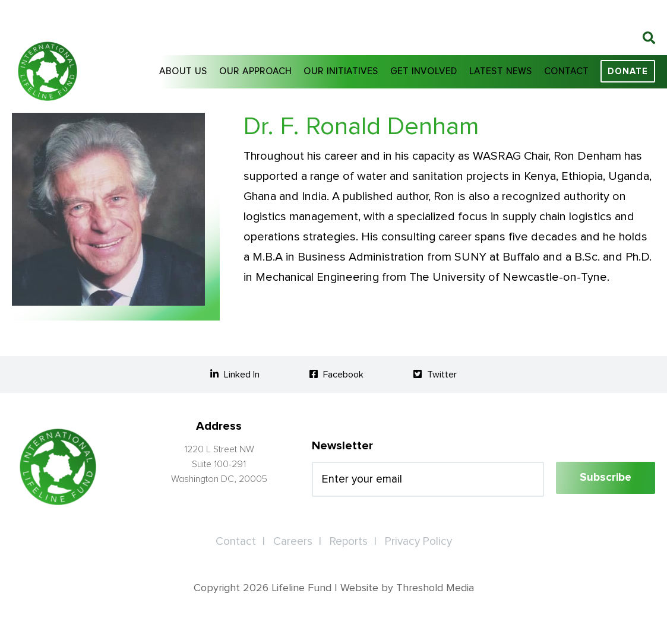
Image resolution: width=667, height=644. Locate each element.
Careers (293, 542)
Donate (628, 71)
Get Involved (424, 71)
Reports (349, 542)
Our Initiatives (341, 71)
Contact (566, 71)
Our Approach (255, 71)
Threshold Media (435, 588)
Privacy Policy (418, 542)
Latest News (501, 71)
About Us (183, 71)
